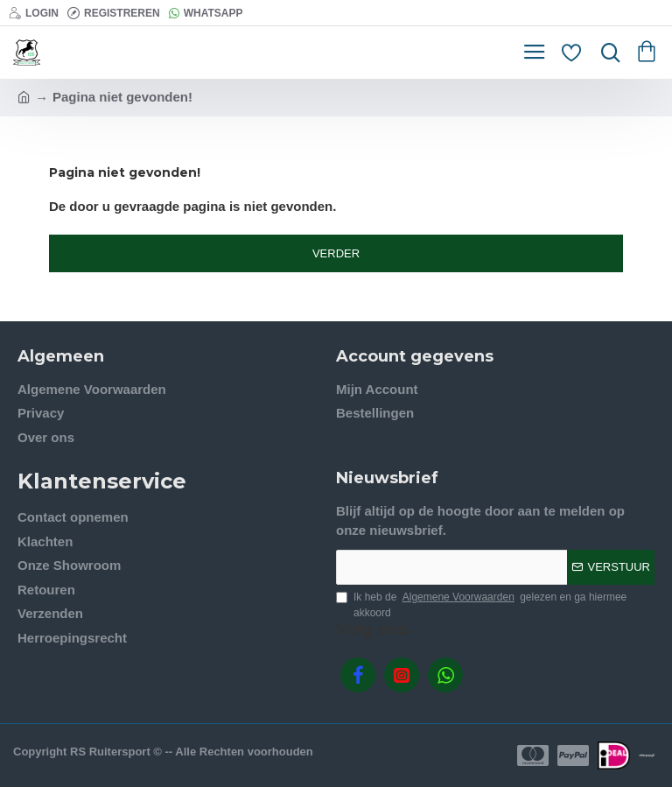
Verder (336, 253)
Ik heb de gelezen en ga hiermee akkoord (481, 604)
